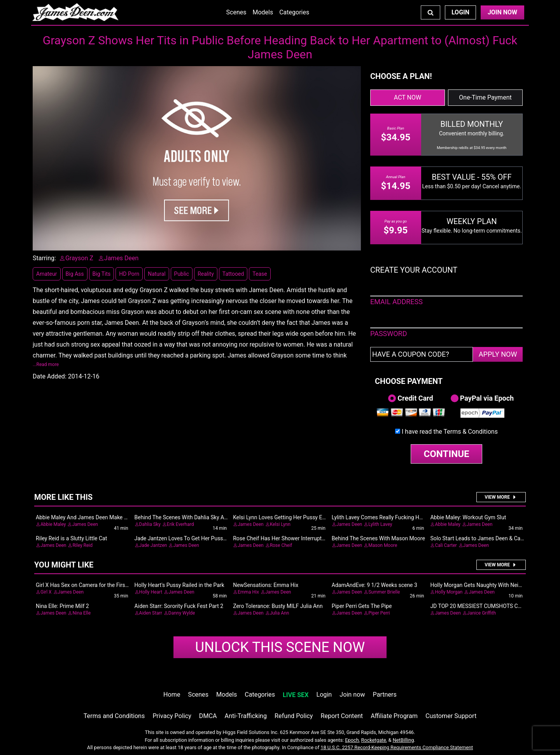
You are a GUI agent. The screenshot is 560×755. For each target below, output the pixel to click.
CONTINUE (447, 454)
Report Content (342, 716)
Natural (157, 274)
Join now (352, 695)
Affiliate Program (394, 716)
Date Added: (50, 376)
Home (172, 695)
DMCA (208, 716)
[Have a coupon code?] (422, 354)
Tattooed (233, 274)
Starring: (44, 258)
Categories (294, 12)
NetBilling (403, 740)
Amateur (47, 274)
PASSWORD (389, 334)
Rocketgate (374, 740)
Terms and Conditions (114, 716)
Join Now (502, 12)
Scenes (236, 12)
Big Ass (75, 274)
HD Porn (129, 274)
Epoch (352, 740)
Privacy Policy (172, 716)
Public (182, 274)
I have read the (450, 432)
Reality (206, 274)
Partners (385, 695)
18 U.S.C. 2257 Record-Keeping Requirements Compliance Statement (397, 747)
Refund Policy (294, 716)
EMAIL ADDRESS (396, 302)
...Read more (46, 364)
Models (263, 12)
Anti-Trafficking (246, 716)
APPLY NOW (498, 354)
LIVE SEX (296, 695)
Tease (260, 274)
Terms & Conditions (471, 432)
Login (460, 12)
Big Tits (102, 274)
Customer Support (451, 716)
